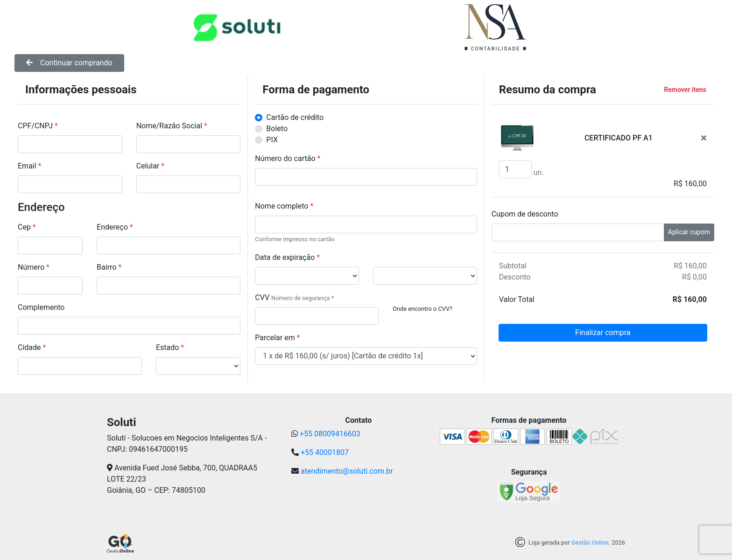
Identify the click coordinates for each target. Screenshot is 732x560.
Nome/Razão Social (172, 126)
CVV (262, 297)
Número (34, 267)
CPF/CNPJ (38, 126)
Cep (27, 227)
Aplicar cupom (689, 232)
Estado (170, 347)
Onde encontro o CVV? (422, 309)
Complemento (41, 307)
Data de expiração (287, 257)
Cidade (32, 347)
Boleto (277, 129)
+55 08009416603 (330, 434)
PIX (272, 140)
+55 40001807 (325, 452)
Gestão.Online (590, 543)
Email (29, 166)
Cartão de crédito (295, 117)
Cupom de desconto (525, 214)
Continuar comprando (69, 63)
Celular (150, 166)
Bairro (109, 267)
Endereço (115, 227)
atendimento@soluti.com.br (347, 471)
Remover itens (685, 90)
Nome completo (284, 206)
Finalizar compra (603, 332)
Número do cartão (288, 158)
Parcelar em (277, 338)
